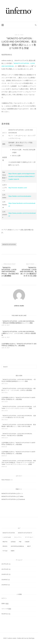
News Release (6, 480)
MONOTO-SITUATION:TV (25, 533)
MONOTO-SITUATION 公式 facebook (13, 499)
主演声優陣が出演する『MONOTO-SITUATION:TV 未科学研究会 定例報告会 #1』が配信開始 (18, 453)
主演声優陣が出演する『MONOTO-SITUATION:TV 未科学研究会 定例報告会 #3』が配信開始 (18, 398)
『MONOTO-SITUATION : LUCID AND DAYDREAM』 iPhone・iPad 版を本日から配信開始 (17, 435)
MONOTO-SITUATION (9, 244)
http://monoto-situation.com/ (18, 188)
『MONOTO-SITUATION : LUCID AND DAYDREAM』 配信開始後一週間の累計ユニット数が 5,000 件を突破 (19, 425)
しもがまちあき (7, 537)
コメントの (6, 609)
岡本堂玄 (5, 546)
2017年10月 (5, 569)
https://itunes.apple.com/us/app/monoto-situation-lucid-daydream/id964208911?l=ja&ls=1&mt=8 (22, 176)
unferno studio (19, 306)
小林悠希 (27, 542)
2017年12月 (5, 564)
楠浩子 (29, 546)
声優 (20, 542)
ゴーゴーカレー (29, 537)
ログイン (4, 598)
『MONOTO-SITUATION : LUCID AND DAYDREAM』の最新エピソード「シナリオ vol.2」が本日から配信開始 (18, 389)
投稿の (5, 604)
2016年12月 (5, 574)
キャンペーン (18, 537)
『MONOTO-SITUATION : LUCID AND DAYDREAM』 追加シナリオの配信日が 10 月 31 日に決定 (19, 417)
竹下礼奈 (5, 551)
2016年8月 (5, 580)
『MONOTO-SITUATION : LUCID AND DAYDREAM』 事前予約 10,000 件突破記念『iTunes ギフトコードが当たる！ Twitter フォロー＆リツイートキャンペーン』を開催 (19, 462)
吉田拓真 (13, 542)
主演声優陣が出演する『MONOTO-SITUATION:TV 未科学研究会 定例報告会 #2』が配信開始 (18, 444)
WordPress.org (6, 614)
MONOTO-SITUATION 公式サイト (12, 494)
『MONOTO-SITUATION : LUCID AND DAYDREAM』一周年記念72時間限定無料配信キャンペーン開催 (18, 380)
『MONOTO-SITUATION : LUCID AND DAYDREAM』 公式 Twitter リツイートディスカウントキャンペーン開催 (19, 407)
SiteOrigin (32, 638)
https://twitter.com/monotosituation (20, 196)
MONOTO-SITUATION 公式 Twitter (12, 496)
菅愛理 (13, 551)
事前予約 (5, 542)
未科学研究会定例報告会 (17, 546)
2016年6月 (5, 585)
